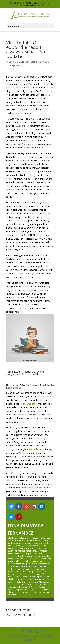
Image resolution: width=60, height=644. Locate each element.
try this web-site (28, 404)
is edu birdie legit (35, 449)
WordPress (30, 640)
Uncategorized (13, 65)
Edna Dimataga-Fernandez (22, 62)
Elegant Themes (29, 636)
